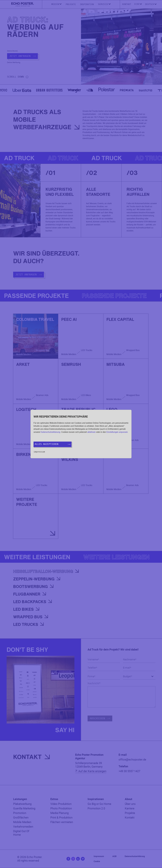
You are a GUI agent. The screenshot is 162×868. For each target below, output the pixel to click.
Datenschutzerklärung (50, 432)
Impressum (39, 452)
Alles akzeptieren (53, 444)
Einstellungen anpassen (117, 432)
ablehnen (91, 432)
